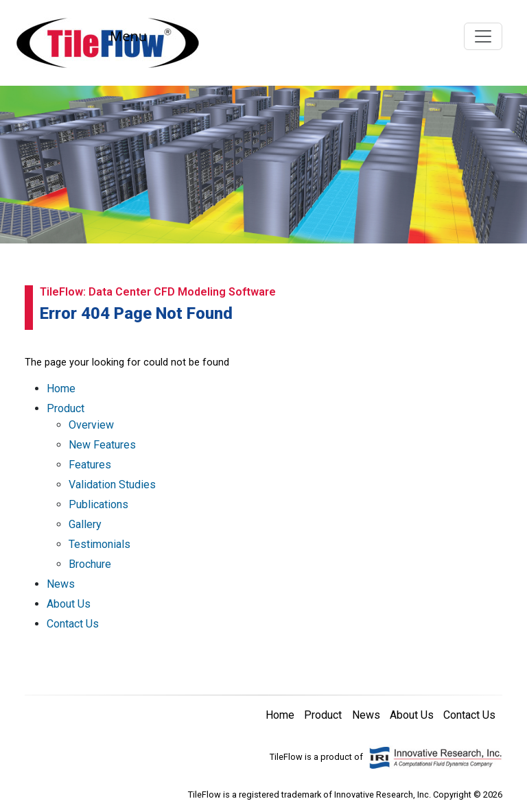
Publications (98, 504)
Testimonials (99, 544)
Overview (91, 425)
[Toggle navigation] (483, 36)
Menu (128, 36)
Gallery (85, 524)
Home (61, 389)
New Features (102, 445)
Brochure (90, 564)
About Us (69, 604)
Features (90, 465)
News (61, 584)
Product (66, 408)
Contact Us (73, 624)
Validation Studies (112, 485)
